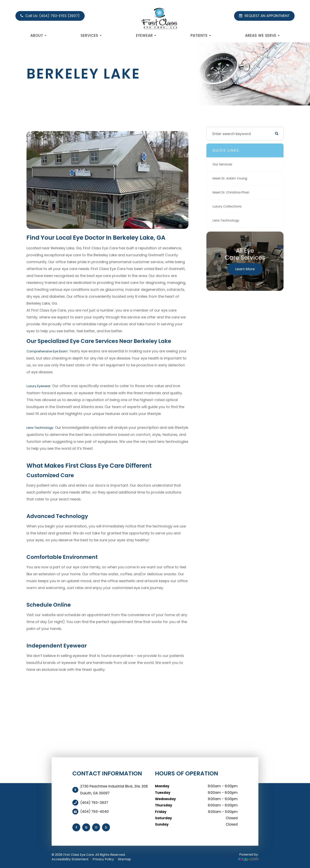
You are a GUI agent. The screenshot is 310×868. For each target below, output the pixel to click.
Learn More (245, 269)
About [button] (38, 35)
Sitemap (124, 859)
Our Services (224, 164)
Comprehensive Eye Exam (49, 351)
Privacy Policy (103, 859)
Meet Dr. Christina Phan (233, 192)
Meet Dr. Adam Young (231, 178)
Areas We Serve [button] (262, 35)
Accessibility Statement (70, 859)
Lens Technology (41, 427)
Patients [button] (201, 35)
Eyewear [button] (146, 35)
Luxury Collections (228, 206)
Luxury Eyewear (40, 386)
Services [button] (91, 35)
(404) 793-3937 (94, 802)
